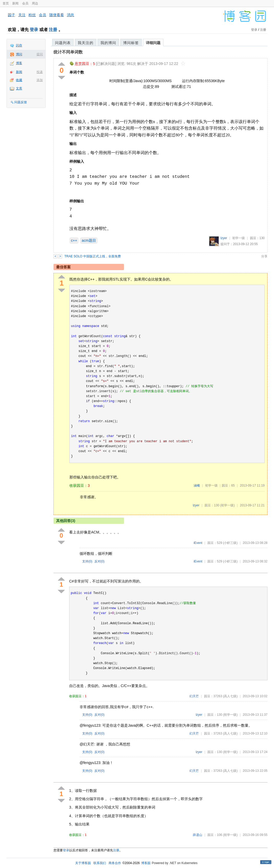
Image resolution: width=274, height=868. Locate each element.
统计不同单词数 (68, 52)
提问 (40, 54)
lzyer (224, 238)
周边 (35, 3)
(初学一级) (227, 505)
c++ (74, 240)
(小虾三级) (230, 543)
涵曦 (197, 485)
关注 (22, 15)
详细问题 (153, 43)
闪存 (19, 45)
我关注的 (86, 43)
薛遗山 (198, 835)
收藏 (19, 80)
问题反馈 (21, 102)
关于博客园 (83, 863)
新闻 (15, 3)
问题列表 (63, 43)
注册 (53, 30)
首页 (6, 3)
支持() (87, 561)
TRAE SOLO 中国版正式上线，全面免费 (93, 256)
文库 (19, 88)
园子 (11, 15)
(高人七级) (230, 696)
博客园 (146, 863)
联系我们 (100, 863)
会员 (25, 3)
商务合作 (115, 863)
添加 (40, 80)
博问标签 (131, 43)
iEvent (198, 543)
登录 (34, 30)
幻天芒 (194, 696)
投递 (40, 72)
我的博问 (108, 43)
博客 (19, 63)
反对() (100, 561)
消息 (70, 15)
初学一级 (239, 238)
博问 (19, 54)
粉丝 (32, 15)
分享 (264, 256)
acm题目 (89, 240)
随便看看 (57, 15)
